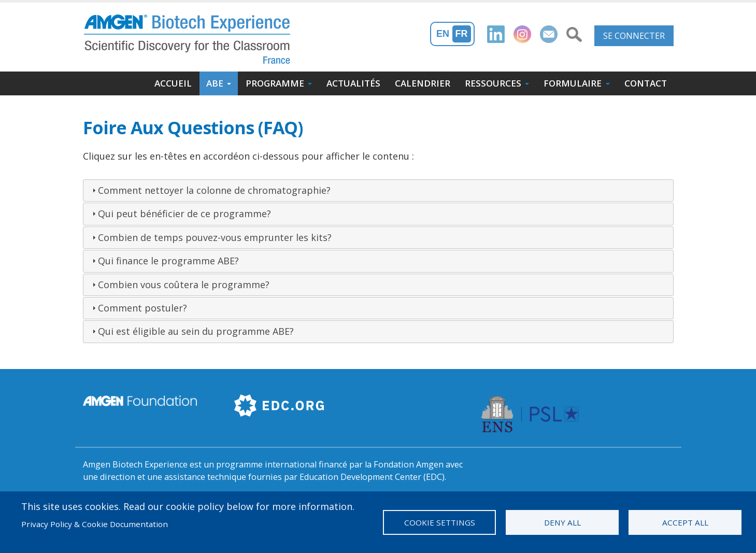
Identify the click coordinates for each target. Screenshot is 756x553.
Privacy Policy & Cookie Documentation (95, 524)
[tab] (378, 190)
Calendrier (423, 83)
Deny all (562, 522)
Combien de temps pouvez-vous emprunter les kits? (215, 237)
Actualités (353, 83)
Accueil (173, 83)
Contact (646, 83)
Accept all (685, 522)
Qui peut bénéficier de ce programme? (184, 214)
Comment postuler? (142, 308)
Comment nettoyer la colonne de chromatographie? (214, 190)
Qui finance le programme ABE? (168, 261)
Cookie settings (440, 522)
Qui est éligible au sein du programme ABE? (196, 331)
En (443, 34)
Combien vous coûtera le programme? (184, 285)
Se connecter (634, 36)
